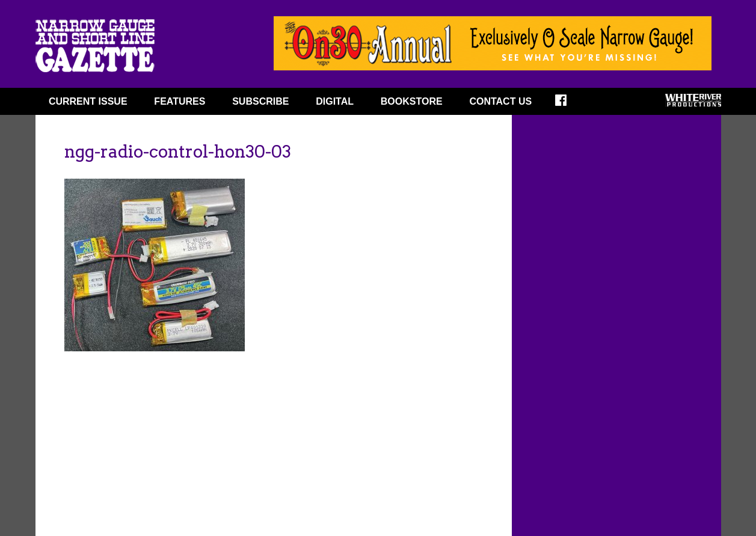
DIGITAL (335, 101)
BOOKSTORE (412, 101)
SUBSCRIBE (260, 101)
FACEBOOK (569, 104)
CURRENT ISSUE (88, 101)
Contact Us (500, 101)
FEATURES (180, 101)
